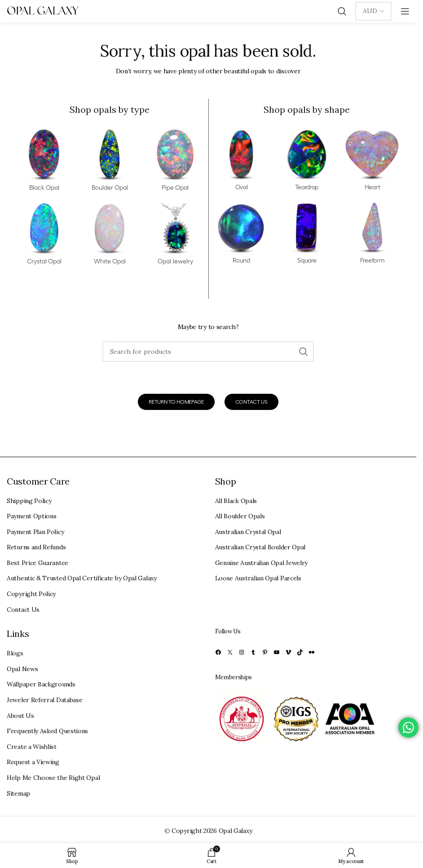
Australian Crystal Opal (248, 532)
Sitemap (18, 793)
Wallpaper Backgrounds (41, 684)
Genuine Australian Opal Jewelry (262, 563)
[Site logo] (43, 11)
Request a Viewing (33, 762)
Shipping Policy (29, 501)
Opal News (22, 669)
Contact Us (23, 610)
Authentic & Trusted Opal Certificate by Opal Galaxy (82, 578)
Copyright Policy (31, 594)
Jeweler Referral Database (45, 700)
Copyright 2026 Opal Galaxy (212, 831)
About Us (20, 716)
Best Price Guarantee (37, 563)
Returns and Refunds (36, 547)
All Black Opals (236, 501)
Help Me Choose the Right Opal (53, 778)
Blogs (15, 653)
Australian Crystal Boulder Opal (260, 547)
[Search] (342, 11)
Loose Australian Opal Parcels (258, 578)
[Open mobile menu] (405, 11)
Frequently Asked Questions (47, 731)
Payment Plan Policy (35, 532)
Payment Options (32, 516)
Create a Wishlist (32, 747)
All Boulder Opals (240, 516)
